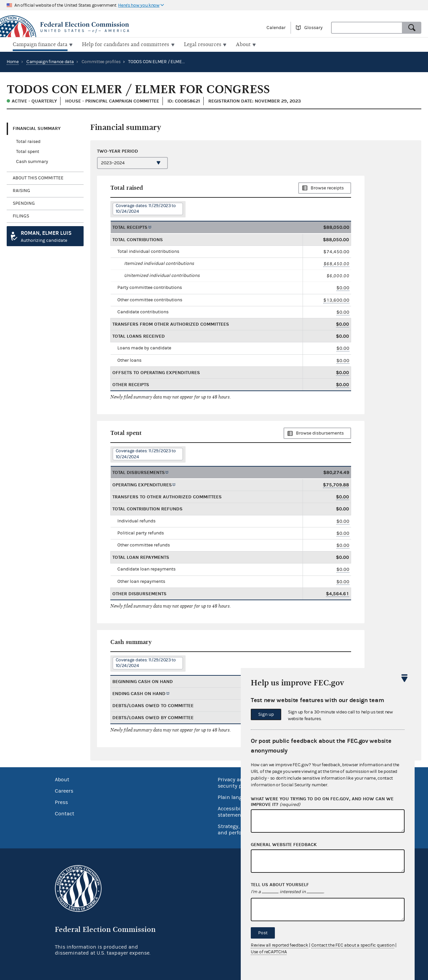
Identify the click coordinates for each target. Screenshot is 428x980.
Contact (65, 813)
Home (13, 61)
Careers (64, 790)
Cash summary (32, 161)
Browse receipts (327, 187)
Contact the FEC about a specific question (353, 945)
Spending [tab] (24, 203)
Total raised (28, 141)
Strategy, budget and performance (239, 829)
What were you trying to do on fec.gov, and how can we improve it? (322, 802)
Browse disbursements (320, 433)
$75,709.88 (336, 484)
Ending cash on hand (139, 693)
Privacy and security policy (236, 782)
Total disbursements (139, 472)
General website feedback (284, 845)
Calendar (276, 28)
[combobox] (367, 28)
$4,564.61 (338, 593)
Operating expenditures (142, 484)
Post (263, 933)
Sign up (266, 714)
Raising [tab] (21, 190)
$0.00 (343, 287)
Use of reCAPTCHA (269, 952)
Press (61, 802)
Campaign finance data (50, 61)
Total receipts (130, 226)
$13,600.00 (336, 299)
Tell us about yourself (280, 885)
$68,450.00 (336, 263)
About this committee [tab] (38, 177)
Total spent (28, 151)
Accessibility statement (233, 811)
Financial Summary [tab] (37, 128)
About (62, 779)
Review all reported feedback (280, 945)
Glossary (313, 28)
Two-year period (118, 150)
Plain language (236, 797)
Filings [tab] (21, 215)
